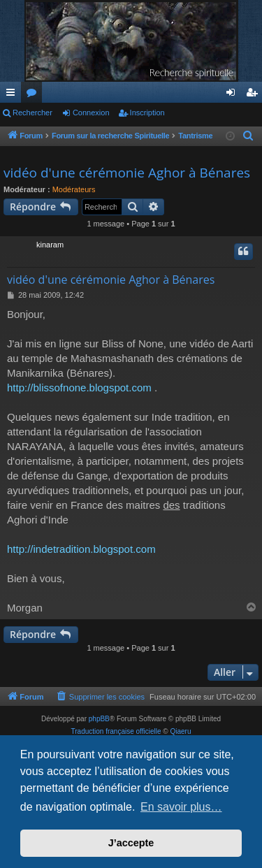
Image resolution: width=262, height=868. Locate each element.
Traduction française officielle (116, 731)
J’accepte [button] (131, 843)
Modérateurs (74, 189)
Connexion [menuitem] (234, 95)
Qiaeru (180, 731)
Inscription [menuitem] (255, 95)
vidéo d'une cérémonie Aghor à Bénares (127, 173)
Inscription (147, 113)
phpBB (99, 719)
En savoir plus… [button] (181, 807)
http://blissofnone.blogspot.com (79, 388)
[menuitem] (249, 136)
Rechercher (32, 113)
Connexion (91, 113)
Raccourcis (13, 95)
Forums (34, 95)
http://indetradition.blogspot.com (81, 549)
